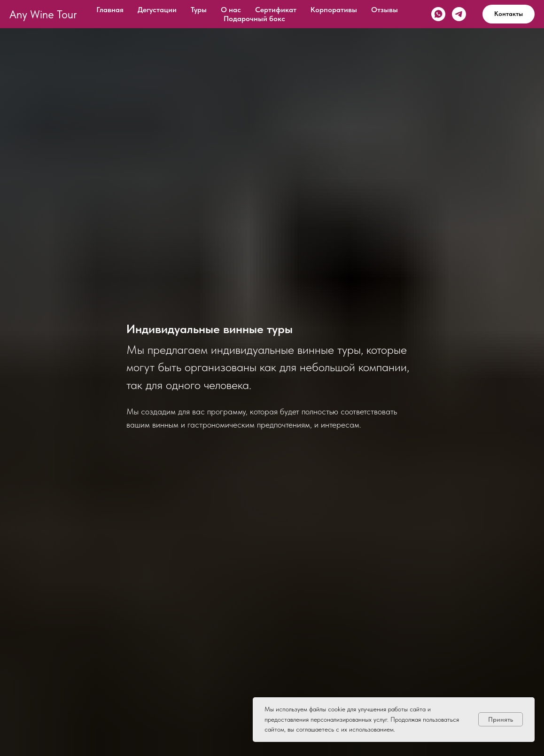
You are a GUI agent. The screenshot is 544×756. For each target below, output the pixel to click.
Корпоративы (334, 10)
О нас (231, 10)
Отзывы (385, 10)
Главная (110, 10)
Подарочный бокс (254, 19)
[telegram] (459, 14)
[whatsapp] (438, 14)
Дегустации (157, 10)
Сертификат (276, 10)
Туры (199, 10)
